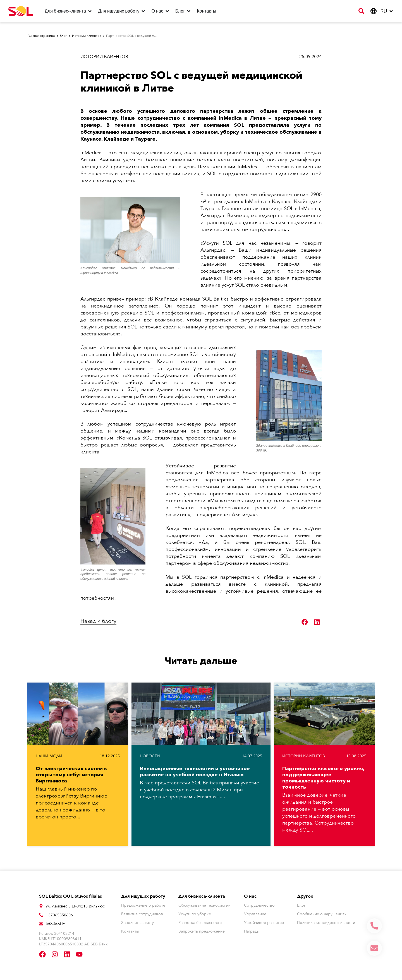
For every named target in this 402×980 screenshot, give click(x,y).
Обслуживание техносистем (204, 905)
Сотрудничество (259, 905)
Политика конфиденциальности (326, 923)
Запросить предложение (202, 931)
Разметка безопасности (200, 923)
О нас (250, 896)
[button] (305, 622)
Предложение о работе (143, 905)
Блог (301, 905)
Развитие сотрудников (142, 914)
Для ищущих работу (143, 896)
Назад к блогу (98, 621)
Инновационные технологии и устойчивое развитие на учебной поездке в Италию (195, 772)
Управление (255, 914)
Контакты (130, 931)
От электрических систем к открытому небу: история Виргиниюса (71, 775)
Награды (252, 931)
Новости (150, 756)
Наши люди (49, 756)
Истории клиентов (104, 57)
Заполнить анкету (137, 923)
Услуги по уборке (195, 914)
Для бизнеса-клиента (202, 896)
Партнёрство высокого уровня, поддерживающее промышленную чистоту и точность (323, 778)
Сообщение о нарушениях (322, 914)
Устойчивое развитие (264, 923)
